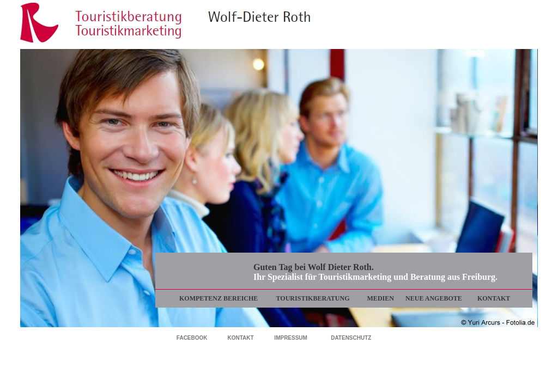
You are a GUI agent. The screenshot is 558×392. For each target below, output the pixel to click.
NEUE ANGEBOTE (434, 298)
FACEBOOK (192, 338)
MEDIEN (381, 298)
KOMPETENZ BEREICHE (219, 298)
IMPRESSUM (291, 338)
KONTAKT (494, 298)
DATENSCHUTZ (351, 338)
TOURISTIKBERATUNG (313, 298)
